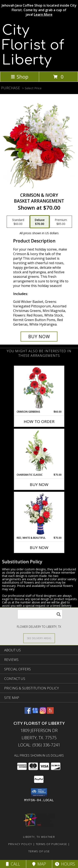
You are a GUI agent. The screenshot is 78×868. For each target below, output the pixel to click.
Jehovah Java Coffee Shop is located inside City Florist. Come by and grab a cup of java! (39, 10)
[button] (39, 792)
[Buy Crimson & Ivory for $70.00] (39, 337)
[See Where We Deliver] (39, 638)
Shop (20, 77)
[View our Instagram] (43, 712)
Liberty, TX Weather (39, 837)
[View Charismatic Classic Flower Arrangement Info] (39, 451)
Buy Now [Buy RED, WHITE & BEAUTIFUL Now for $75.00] (39, 548)
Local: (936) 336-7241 (39, 745)
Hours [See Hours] (65, 864)
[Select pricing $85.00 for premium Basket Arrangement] (61, 222)
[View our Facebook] (28, 712)
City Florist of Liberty (33, 45)
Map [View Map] (39, 864)
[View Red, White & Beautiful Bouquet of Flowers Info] (39, 514)
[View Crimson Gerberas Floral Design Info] (39, 388)
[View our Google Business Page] (35, 712)
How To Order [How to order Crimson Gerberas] (39, 421)
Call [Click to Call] (13, 864)
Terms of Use (39, 851)
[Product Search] (40, 614)
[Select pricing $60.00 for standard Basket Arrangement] (18, 222)
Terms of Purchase (51, 844)
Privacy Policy (20, 844)
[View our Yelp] (50, 712)
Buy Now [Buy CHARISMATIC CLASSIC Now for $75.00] (39, 485)
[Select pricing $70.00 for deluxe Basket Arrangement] (40, 222)
